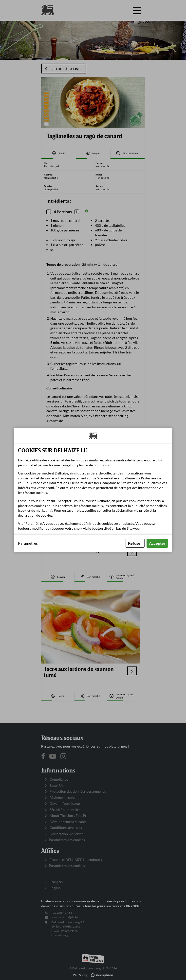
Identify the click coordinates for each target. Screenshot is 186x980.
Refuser (135, 543)
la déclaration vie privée (130, 510)
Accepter (157, 543)
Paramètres (28, 543)
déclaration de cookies (35, 515)
